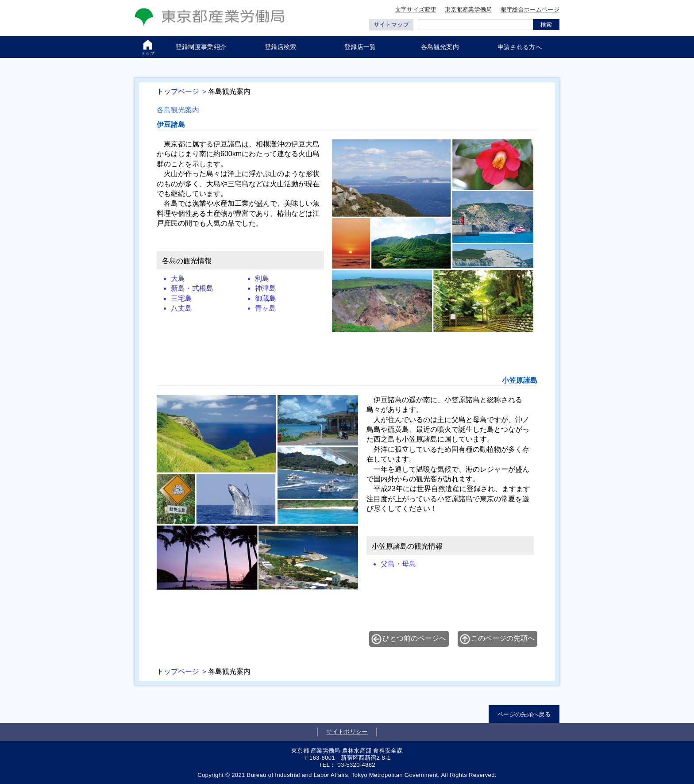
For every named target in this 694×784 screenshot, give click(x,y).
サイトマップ (391, 25)
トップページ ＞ (182, 91)
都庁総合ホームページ (530, 10)
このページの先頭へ (503, 638)
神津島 (266, 288)
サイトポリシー (347, 732)
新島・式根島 (192, 288)
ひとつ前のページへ (414, 638)
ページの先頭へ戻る (524, 714)
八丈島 (181, 308)
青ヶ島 (266, 308)
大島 (178, 279)
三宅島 (181, 298)
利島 (262, 279)
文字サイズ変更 (416, 10)
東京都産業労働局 (468, 10)
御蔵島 (266, 298)
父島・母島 (398, 564)
